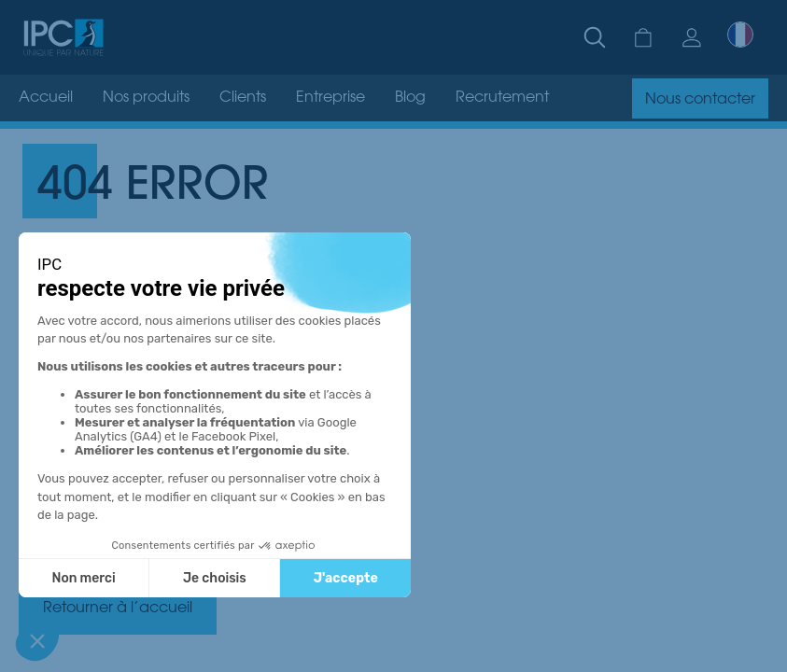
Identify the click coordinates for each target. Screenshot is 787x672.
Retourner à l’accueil (118, 609)
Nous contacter (700, 100)
